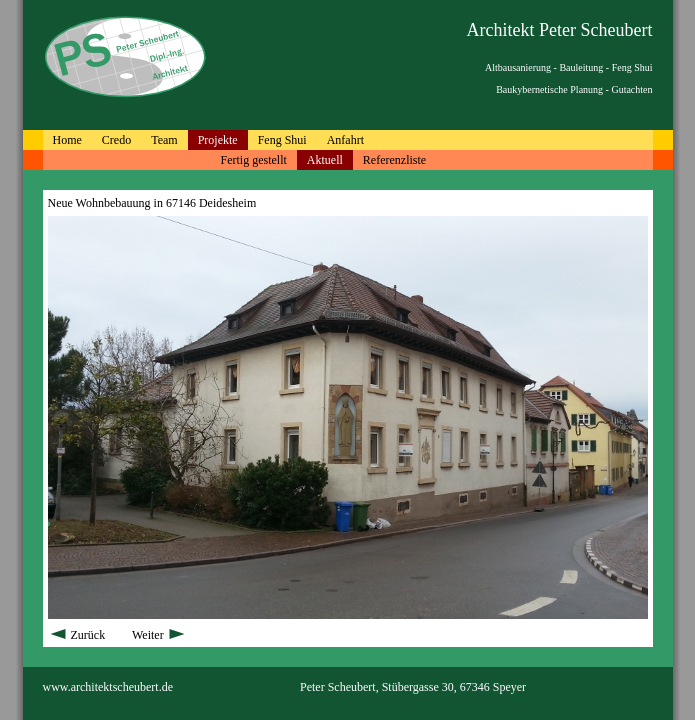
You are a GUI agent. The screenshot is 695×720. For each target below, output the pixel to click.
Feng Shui (282, 140)
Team (164, 140)
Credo (116, 140)
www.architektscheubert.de (108, 687)
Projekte (218, 140)
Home (67, 140)
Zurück (78, 635)
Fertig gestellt (254, 160)
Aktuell (325, 160)
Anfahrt (345, 140)
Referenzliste (394, 160)
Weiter (159, 635)
